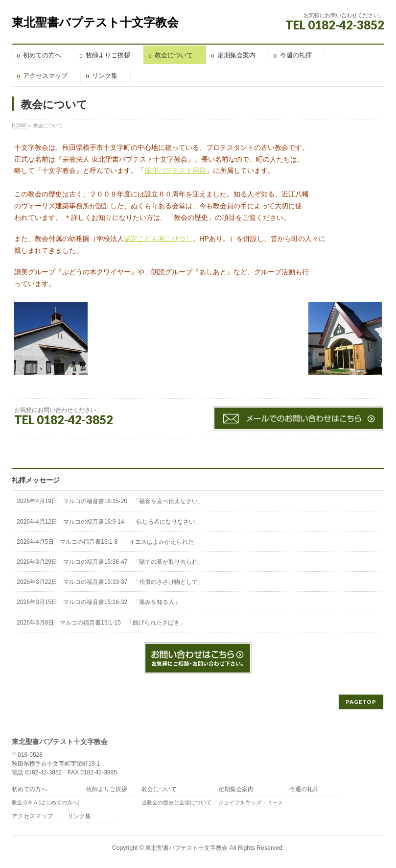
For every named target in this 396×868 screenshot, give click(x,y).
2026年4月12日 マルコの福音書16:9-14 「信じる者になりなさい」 (108, 522)
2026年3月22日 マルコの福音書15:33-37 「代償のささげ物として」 (110, 582)
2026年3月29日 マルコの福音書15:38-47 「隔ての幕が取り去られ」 (110, 562)
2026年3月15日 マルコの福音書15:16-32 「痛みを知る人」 (98, 602)
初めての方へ (29, 789)
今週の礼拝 (304, 789)
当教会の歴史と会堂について (176, 802)
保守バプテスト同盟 (175, 170)
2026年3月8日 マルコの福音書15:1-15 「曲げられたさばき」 (101, 623)
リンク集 (79, 816)
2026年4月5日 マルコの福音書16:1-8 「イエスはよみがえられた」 (108, 542)
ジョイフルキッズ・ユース (251, 802)
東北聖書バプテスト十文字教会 (95, 23)
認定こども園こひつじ (158, 239)
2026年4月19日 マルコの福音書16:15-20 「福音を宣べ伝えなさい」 (110, 501)
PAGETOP (361, 702)
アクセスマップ (32, 816)
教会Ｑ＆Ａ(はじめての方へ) (46, 802)
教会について (159, 789)
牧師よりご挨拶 (107, 789)
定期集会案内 (236, 789)
